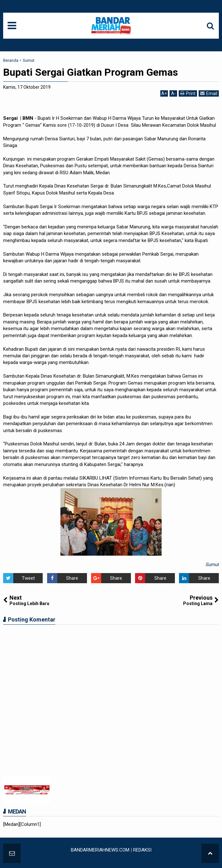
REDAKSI (142, 850)
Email (209, 93)
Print (188, 93)
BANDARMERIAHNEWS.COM (100, 850)
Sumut (212, 565)
